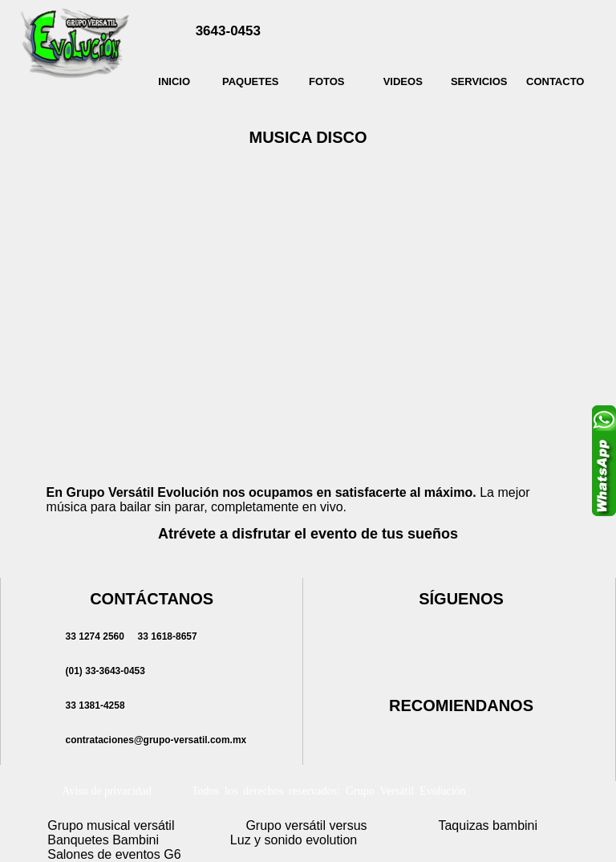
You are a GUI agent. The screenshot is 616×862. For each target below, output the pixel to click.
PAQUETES (251, 81)
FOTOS (327, 81)
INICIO (174, 81)
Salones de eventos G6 (114, 854)
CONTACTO (555, 81)
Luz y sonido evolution (294, 840)
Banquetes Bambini (103, 840)
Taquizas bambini (488, 825)
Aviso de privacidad (107, 791)
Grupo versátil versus (306, 825)
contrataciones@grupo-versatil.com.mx (153, 740)
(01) (103, 671)
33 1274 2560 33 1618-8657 (129, 636)
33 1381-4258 (93, 705)
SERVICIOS (479, 81)
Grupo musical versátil (111, 825)
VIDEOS (403, 81)
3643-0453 (228, 31)
